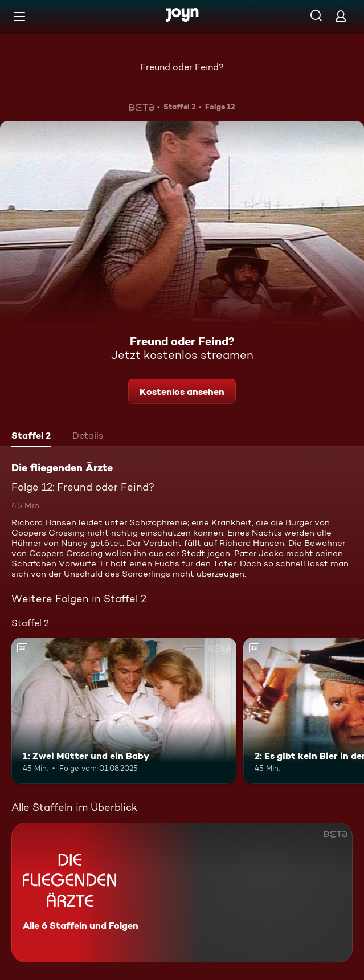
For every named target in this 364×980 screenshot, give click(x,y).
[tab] (31, 437)
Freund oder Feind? (182, 67)
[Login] (341, 16)
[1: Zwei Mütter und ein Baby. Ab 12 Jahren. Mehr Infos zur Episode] (124, 711)
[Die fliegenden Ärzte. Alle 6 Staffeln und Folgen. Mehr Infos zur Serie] (182, 893)
